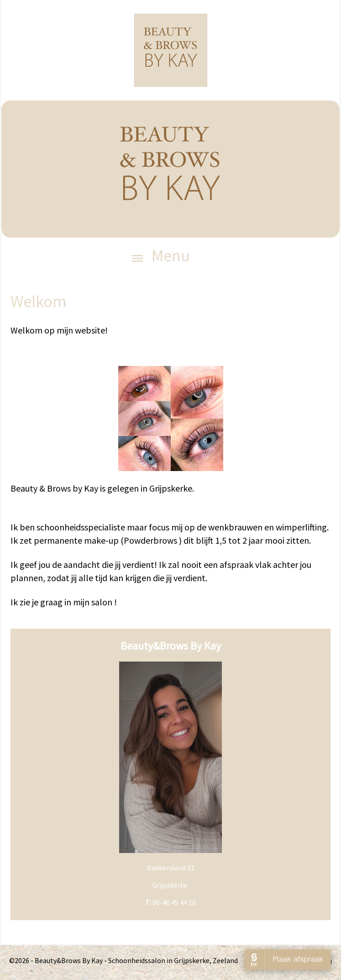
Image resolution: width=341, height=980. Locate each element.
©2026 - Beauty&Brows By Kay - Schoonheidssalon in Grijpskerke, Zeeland (123, 960)
